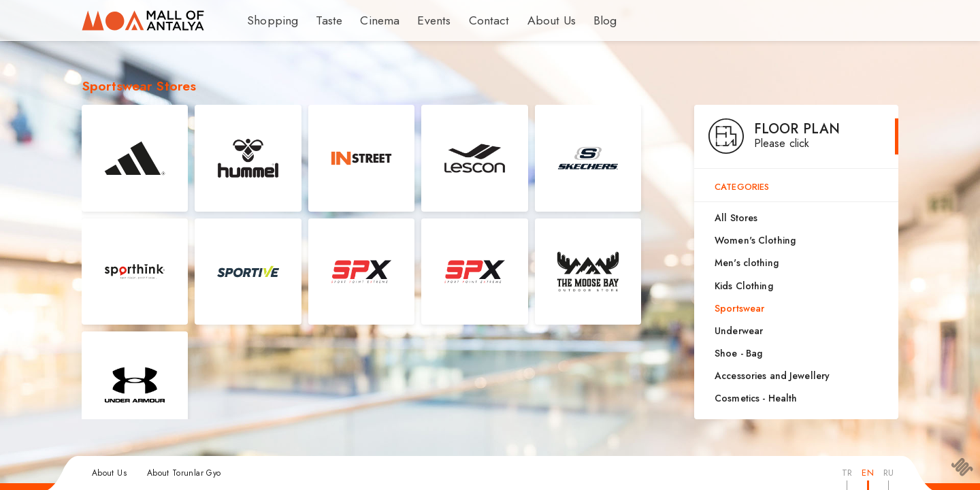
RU (888, 473)
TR (847, 473)
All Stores (736, 218)
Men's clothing (747, 263)
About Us (530, 20)
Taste (323, 20)
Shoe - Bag (738, 353)
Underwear (739, 331)
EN (867, 473)
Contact (473, 20)
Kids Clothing (744, 286)
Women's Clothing (755, 240)
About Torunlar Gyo (184, 473)
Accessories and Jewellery (772, 376)
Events (422, 20)
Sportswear (739, 308)
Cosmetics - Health (756, 398)
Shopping (269, 20)
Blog (581, 20)
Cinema (372, 20)
